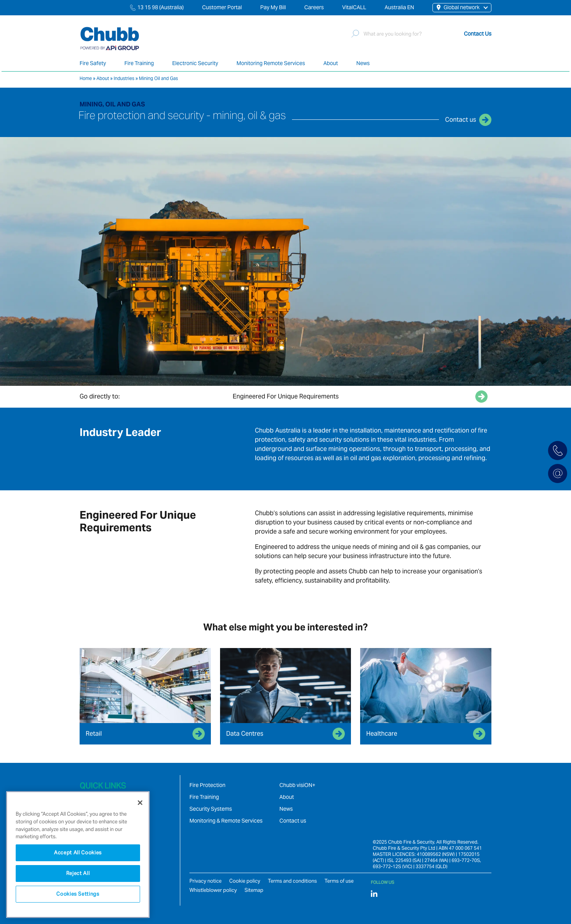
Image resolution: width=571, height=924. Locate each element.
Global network (458, 7)
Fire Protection (207, 785)
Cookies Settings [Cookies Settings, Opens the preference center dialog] (78, 894)
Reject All (78, 873)
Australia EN (399, 7)
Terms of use (339, 881)
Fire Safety (93, 63)
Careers (314, 7)
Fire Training (139, 63)
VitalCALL (354, 7)
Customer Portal (222, 7)
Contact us (293, 821)
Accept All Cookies (78, 853)
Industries (124, 78)
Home (86, 78)
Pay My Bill (273, 7)
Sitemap (254, 890)
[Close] (140, 803)
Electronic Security (195, 63)
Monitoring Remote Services (271, 63)
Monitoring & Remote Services (226, 821)
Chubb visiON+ (297, 785)
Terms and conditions (292, 881)
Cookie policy (245, 881)
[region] (78, 855)
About (331, 63)
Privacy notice (206, 881)
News (363, 63)
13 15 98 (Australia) (161, 7)
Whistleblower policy (213, 890)
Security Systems (211, 809)
